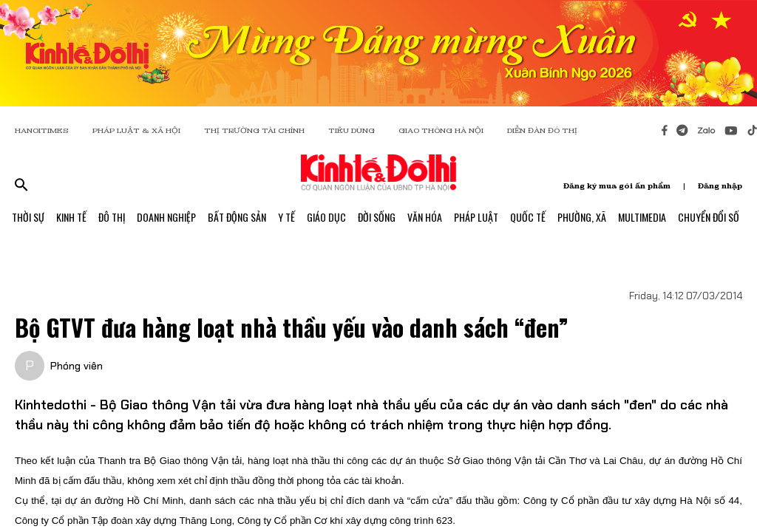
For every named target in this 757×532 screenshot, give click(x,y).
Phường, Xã (582, 217)
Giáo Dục (326, 217)
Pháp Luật (476, 217)
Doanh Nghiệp (166, 217)
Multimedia (642, 217)
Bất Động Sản (237, 217)
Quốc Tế (528, 217)
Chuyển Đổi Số (709, 217)
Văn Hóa (425, 217)
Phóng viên (77, 366)
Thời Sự (28, 217)
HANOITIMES (42, 130)
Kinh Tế (71, 217)
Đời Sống (377, 217)
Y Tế (286, 217)
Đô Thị (112, 217)
